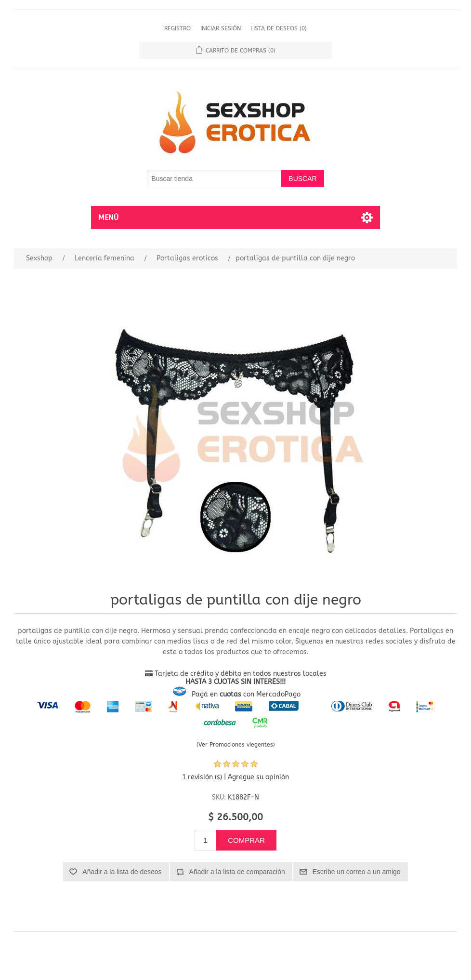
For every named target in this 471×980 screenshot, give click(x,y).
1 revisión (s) (202, 777)
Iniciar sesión (221, 28)
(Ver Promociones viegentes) (236, 745)
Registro (177, 28)
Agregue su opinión (258, 777)
